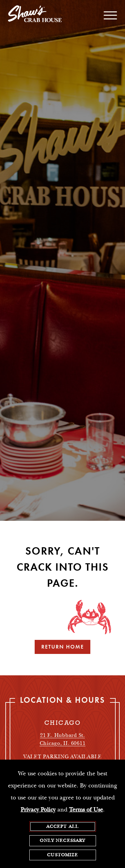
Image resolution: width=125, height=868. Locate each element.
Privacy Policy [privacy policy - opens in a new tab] (38, 810)
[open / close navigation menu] (110, 15)
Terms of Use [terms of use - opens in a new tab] (86, 810)
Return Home (63, 647)
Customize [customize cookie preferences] (62, 855)
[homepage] (35, 15)
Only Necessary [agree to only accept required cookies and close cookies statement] (62, 841)
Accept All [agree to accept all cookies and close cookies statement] (63, 827)
